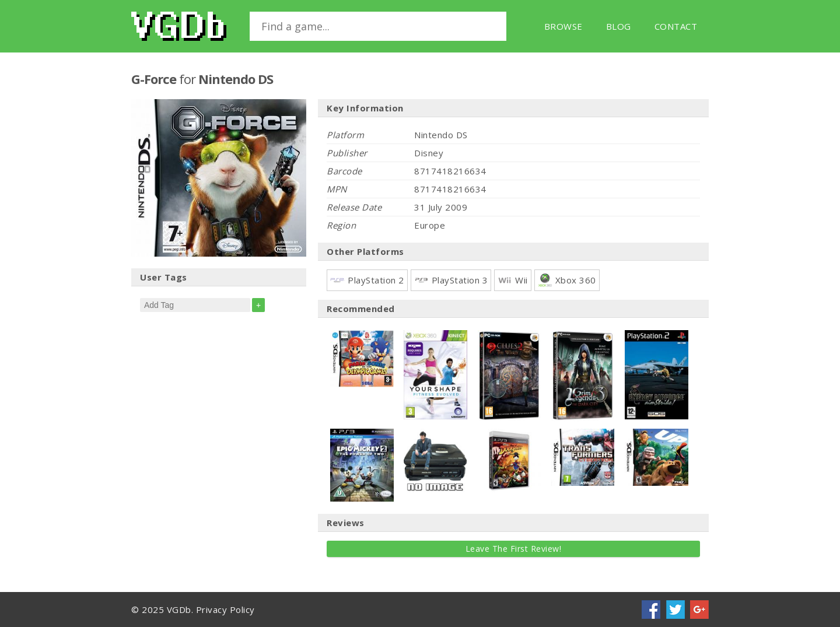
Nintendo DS (236, 79)
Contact (676, 26)
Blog (619, 26)
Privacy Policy (225, 610)
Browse (563, 26)
